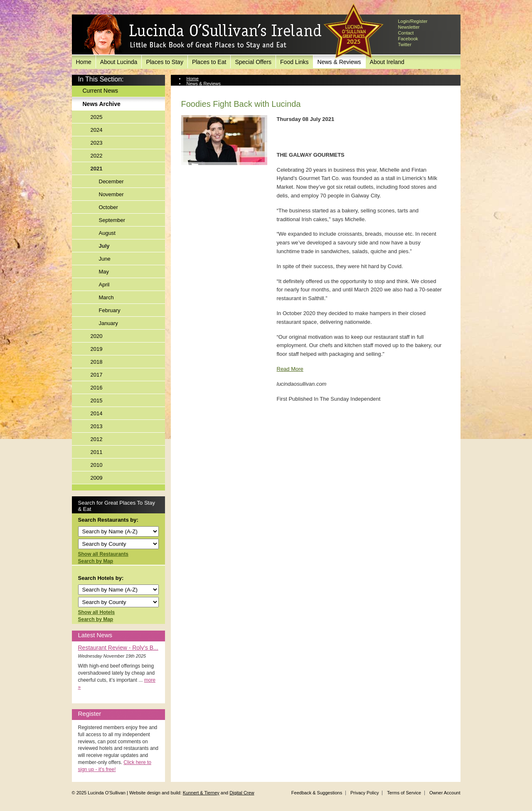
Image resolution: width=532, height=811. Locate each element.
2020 (97, 336)
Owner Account (445, 793)
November (111, 194)
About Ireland (387, 62)
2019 (97, 349)
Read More (290, 369)
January (108, 323)
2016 (97, 388)
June (105, 259)
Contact (406, 33)
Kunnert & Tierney (201, 793)
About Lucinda (119, 62)
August (107, 233)
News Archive (102, 104)
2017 (97, 375)
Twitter (405, 44)
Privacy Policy (365, 793)
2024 (97, 130)
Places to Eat (209, 62)
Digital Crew (242, 793)
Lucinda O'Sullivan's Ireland (203, 35)
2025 (97, 117)
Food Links (294, 62)
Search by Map (96, 561)
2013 (97, 426)
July (104, 246)
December (111, 181)
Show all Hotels (97, 612)
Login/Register (413, 21)
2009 (97, 478)
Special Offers (253, 62)
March (106, 297)
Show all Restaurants (103, 554)
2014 (97, 413)
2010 (97, 465)
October (108, 207)
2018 (97, 362)
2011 (97, 452)
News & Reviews (204, 84)
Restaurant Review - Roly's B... (118, 648)
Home (84, 62)
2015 (97, 401)
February (110, 310)
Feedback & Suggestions (317, 793)
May (104, 272)
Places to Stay (165, 62)
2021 (97, 169)
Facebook (408, 39)
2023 (97, 143)
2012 (97, 439)
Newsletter (409, 27)
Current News (101, 91)
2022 (97, 156)
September (112, 220)
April (104, 285)
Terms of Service (404, 793)
